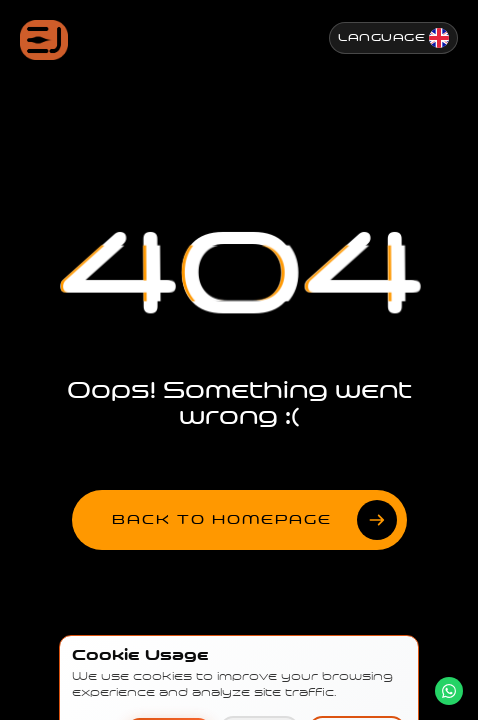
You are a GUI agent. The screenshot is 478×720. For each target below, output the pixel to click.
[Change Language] (393, 38)
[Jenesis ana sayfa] (44, 40)
